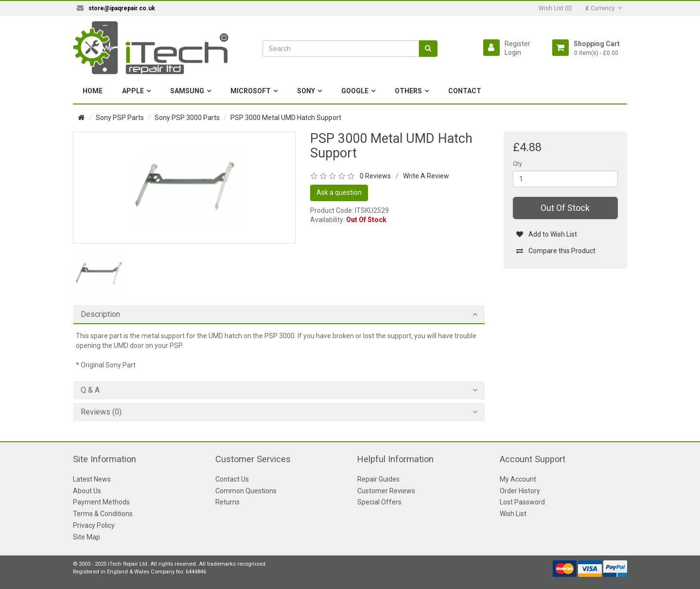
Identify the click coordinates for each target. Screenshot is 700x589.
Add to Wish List (547, 234)
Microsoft (251, 91)
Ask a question (339, 192)
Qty (517, 164)
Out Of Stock (565, 208)
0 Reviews (375, 176)
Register (517, 44)
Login (513, 52)
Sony (306, 91)
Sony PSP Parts (120, 118)
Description (100, 314)
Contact (465, 91)
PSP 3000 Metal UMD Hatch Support (286, 118)
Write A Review (426, 176)
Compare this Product (556, 251)
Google (355, 91)
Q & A (90, 390)
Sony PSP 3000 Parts (187, 118)
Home (93, 91)
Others (408, 91)
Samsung (187, 91)
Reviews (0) (101, 412)
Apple (133, 91)
